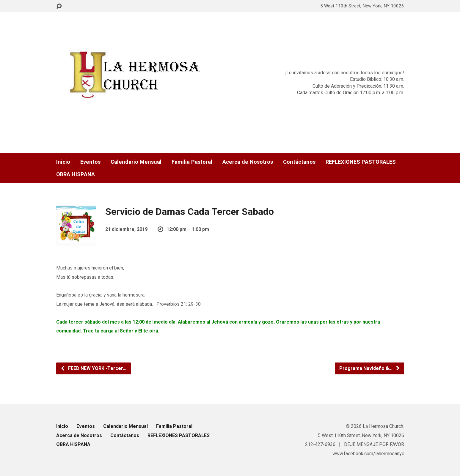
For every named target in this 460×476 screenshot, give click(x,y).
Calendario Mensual (136, 162)
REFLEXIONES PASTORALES (361, 162)
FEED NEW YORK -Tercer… (93, 368)
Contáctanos (299, 162)
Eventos (90, 162)
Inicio (63, 162)
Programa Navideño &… (370, 368)
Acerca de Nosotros (248, 162)
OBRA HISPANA (76, 174)
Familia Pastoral (192, 162)
